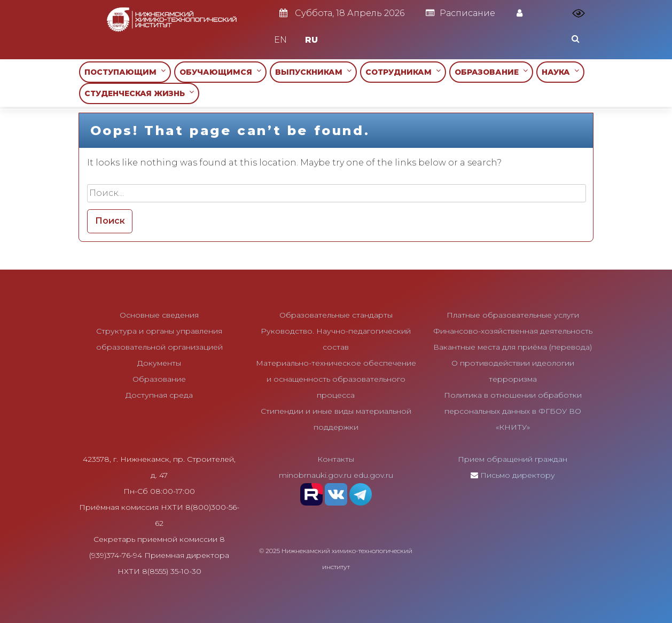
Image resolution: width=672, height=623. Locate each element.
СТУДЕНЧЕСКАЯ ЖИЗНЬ (139, 93)
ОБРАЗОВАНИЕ (491, 72)
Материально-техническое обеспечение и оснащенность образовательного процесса (336, 379)
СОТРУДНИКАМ (403, 72)
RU (311, 40)
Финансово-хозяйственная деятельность (513, 331)
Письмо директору (518, 475)
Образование (159, 379)
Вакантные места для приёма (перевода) (513, 347)
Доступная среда (159, 395)
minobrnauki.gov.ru (315, 475)
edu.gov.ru (373, 475)
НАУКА (560, 72)
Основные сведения (159, 315)
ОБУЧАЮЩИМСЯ (220, 72)
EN (280, 40)
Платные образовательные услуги (513, 315)
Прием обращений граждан (513, 459)
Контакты (336, 459)
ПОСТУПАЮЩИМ (125, 72)
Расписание (460, 13)
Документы (159, 363)
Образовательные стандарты (336, 315)
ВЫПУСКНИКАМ (313, 72)
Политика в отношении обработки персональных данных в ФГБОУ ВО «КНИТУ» (513, 411)
